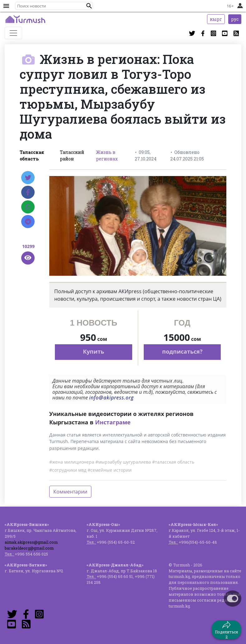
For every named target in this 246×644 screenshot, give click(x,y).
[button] (89, 6)
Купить (94, 351)
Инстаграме (113, 422)
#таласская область (173, 462)
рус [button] (235, 19)
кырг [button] (216, 19)
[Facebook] (28, 192)
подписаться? (182, 351)
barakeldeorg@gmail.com (29, 548)
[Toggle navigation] (13, 33)
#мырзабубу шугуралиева (123, 462)
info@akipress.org (111, 398)
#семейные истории (110, 470)
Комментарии (70, 492)
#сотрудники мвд (68, 470)
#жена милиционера (72, 462)
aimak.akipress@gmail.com (31, 542)
